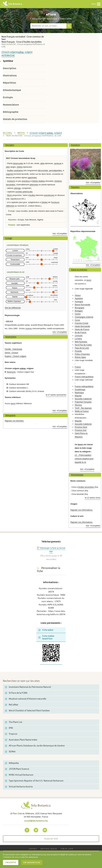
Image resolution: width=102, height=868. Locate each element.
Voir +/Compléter (60, 234)
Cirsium (5, 52)
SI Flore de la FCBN (16, 693)
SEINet (10, 752)
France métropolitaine (84, 377)
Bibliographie (11, 112)
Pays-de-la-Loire (82, 348)
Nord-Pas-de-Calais (83, 345)
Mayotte (78, 396)
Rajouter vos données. (14, 421)
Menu (96, 4)
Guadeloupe (80, 389)
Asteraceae (8, 56)
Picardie (78, 351)
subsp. (21, 52)
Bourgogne (80, 308)
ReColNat (12, 705)
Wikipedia (12, 763)
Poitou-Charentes (82, 354)
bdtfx (21, 133)
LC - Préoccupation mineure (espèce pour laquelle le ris (84, 459)
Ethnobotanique (12, 90)
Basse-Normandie (83, 305)
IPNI (9, 728)
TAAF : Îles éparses (83, 408)
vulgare (13, 52)
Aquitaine (79, 298)
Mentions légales (49, 849)
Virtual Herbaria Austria (19, 787)
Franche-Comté (81, 323)
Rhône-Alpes (80, 357)
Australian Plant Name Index (21, 740)
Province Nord (81, 427)
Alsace (78, 295)
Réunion (78, 405)
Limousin (79, 336)
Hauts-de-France (82, 329)
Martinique (79, 393)
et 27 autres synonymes (56, 395)
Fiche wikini (46, 630)
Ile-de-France (80, 332)
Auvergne (79, 301)
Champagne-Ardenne (84, 317)
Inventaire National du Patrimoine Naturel (28, 687)
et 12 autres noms (92, 498)
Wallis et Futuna (82, 411)
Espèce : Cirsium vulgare (15, 356)
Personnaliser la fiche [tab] (49, 570)
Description (10, 68)
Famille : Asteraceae (13, 349)
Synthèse (8, 61)
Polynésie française (83, 402)
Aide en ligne (67, 849)
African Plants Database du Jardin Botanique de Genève (35, 746)
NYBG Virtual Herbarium (19, 775)
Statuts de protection (15, 119)
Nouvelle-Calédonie (83, 399)
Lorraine (78, 339)
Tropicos (11, 734)
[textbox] (48, 26)
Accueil (8, 133)
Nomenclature (11, 105)
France (78, 367)
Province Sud (80, 430)
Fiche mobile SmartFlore (46, 637)
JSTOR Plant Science (17, 769)
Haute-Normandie (82, 326)
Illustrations (10, 76)
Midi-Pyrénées (81, 342)
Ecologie (8, 97)
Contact (33, 849)
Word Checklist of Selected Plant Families (27, 711)
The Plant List (14, 722)
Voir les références (13, 308)
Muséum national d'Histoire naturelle (26, 699)
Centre (78, 314)
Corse (77, 320)
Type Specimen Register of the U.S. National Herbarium (34, 781)
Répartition (9, 83)
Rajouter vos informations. (82, 510)
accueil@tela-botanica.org (36, 821)
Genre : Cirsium (11, 353)
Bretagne (79, 311)
